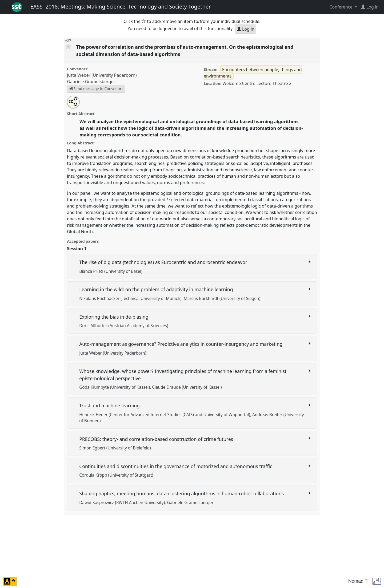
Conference (341, 7)
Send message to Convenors (96, 89)
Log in (246, 29)
